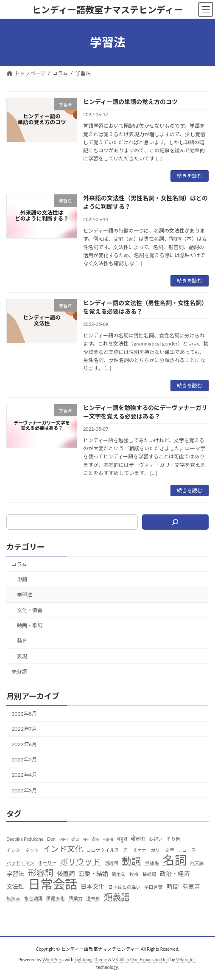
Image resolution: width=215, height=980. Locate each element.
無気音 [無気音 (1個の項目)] (13, 898)
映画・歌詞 (30, 625)
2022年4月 (24, 775)
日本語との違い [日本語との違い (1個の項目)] (124, 887)
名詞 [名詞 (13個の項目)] (175, 860)
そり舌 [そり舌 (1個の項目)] (173, 839)
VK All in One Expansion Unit (141, 960)
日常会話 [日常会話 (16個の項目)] (53, 884)
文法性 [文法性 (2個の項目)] (15, 886)
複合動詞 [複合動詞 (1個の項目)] (34, 898)
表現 (22, 656)
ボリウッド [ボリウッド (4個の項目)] (80, 862)
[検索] (175, 522)
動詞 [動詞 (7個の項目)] (131, 861)
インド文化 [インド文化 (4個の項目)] (63, 849)
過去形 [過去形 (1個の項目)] (93, 898)
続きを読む (190, 176)
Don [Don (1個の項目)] (51, 839)
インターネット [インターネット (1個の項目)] (23, 850)
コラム (19, 564)
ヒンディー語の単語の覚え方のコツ (130, 102)
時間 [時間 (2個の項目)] (173, 886)
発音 (22, 641)
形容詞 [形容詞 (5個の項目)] (41, 873)
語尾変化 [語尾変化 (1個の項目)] (56, 898)
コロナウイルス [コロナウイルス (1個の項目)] (103, 850)
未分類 (19, 672)
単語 (22, 580)
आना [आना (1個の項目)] (64, 839)
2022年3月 (24, 790)
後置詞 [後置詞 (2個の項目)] (66, 874)
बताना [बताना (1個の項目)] (108, 839)
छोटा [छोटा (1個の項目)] (75, 839)
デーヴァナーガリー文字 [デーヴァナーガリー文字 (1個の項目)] (149, 850)
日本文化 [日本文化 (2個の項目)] (92, 886)
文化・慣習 (30, 610)
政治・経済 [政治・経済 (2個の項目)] (175, 874)
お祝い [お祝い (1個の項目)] (156, 839)
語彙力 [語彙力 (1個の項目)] (76, 898)
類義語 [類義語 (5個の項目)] (117, 897)
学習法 (25, 595)
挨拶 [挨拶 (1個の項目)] (134, 874)
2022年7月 (24, 729)
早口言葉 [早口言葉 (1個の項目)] (154, 887)
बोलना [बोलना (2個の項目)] (138, 838)
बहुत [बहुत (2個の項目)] (122, 838)
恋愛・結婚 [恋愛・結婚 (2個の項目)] (93, 874)
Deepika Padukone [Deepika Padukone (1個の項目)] (25, 839)
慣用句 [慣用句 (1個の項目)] (119, 874)
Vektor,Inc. (186, 960)
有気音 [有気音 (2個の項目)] (191, 886)
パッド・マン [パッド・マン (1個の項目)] (20, 863)
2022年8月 (24, 714)
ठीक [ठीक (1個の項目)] (96, 839)
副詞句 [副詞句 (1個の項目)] (111, 863)
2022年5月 (24, 760)
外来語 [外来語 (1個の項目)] (197, 863)
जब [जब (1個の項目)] (86, 839)
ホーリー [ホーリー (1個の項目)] (47, 863)
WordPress (53, 960)
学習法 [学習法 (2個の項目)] (15, 874)
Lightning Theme (91, 960)
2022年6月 (24, 744)
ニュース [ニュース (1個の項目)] (187, 850)
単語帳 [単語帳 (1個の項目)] (152, 863)
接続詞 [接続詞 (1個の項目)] (149, 874)
